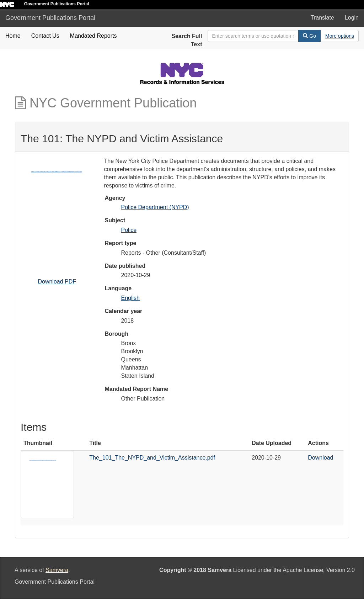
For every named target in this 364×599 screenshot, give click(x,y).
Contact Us (45, 36)
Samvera (57, 570)
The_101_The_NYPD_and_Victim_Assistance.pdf (152, 458)
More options (340, 36)
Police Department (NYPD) (155, 207)
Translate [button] (322, 18)
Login (352, 18)
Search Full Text (187, 40)
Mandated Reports (93, 36)
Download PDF (57, 282)
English (130, 298)
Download (320, 458)
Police (129, 230)
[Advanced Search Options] (340, 36)
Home (13, 36)
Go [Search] (309, 36)
